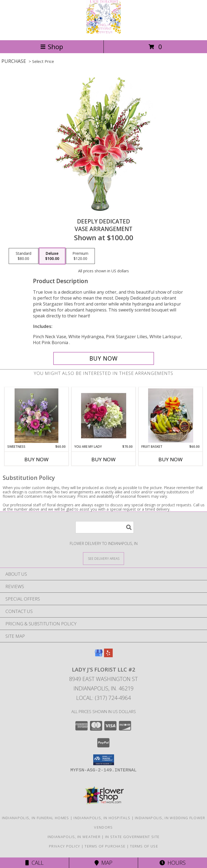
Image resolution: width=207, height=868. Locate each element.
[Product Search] (105, 527)
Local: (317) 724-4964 (103, 698)
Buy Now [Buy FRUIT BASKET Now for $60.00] (171, 459)
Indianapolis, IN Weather (74, 837)
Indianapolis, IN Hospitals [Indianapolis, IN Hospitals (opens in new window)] (102, 818)
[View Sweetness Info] (37, 416)
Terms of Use (144, 846)
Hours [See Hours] (173, 863)
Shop (52, 47)
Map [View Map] (103, 863)
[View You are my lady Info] (104, 416)
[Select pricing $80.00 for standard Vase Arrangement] (24, 256)
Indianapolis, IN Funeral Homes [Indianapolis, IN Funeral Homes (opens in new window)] (36, 818)
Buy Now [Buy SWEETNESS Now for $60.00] (36, 459)
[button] (104, 760)
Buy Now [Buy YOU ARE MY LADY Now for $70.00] (103, 459)
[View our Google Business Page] (99, 655)
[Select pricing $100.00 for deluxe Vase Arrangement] (52, 256)
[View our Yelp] (108, 655)
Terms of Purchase (105, 846)
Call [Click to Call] (34, 863)
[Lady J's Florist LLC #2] (103, 32)
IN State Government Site (132, 837)
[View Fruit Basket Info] (171, 416)
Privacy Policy (64, 846)
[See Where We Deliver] (103, 558)
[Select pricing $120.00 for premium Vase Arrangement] (80, 256)
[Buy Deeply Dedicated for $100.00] (104, 358)
